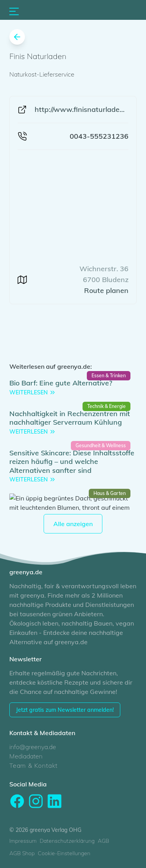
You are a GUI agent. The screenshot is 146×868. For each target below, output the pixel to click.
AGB (103, 841)
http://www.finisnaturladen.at (82, 109)
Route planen (106, 290)
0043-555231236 (99, 136)
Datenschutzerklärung (67, 841)
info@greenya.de (33, 747)
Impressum (23, 841)
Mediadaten (26, 756)
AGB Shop (22, 853)
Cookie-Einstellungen (64, 853)
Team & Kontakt (33, 765)
